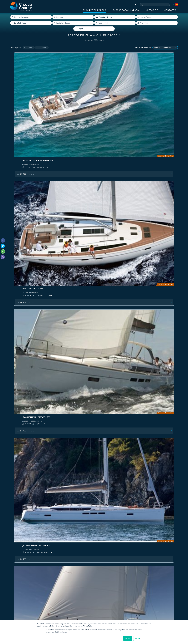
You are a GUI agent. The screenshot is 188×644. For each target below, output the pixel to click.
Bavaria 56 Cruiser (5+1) (153, 235)
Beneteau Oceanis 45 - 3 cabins (29, 436)
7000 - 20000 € (42, 53)
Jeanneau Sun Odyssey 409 (154, 136)
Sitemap (170, 560)
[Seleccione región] (115, 23)
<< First (62, 514)
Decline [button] (138, 638)
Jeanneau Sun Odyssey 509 (112, 87)
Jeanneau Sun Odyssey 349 (112, 186)
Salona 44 (103, 436)
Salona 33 (61, 386)
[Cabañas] (115, 17)
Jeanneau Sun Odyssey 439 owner (154, 286)
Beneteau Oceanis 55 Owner (28, 87)
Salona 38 (18, 337)
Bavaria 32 (146, 337)
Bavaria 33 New (64, 235)
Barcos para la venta (126, 10)
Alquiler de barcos (94, 10)
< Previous (71, 514)
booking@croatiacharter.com (21, 613)
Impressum (109, 560)
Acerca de (152, 10)
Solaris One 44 (63, 436)
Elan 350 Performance (110, 486)
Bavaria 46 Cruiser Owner (69, 285)
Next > (119, 514)
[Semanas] (73, 17)
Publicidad (91, 560)
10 (108, 514)
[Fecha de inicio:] (31, 17)
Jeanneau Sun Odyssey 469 (112, 285)
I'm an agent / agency (70, 593)
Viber (11, 609)
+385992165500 (19, 603)
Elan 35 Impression (23, 235)
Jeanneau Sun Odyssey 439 (154, 436)
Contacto (170, 10)
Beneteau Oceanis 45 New (27, 136)
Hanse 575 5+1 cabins (109, 235)
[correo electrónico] (78, 586)
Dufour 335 (19, 386)
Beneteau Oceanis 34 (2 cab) (113, 337)
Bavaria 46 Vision (150, 386)
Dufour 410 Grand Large (111, 136)
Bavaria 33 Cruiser (65, 186)
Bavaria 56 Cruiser (23, 285)
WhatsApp (14, 606)
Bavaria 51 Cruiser (65, 87)
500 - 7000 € (29, 53)
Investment (73, 560)
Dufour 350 (147, 186)
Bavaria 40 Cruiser (23, 486)
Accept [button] (128, 638)
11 (112, 514)
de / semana (21, 100)
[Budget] (94, 29)
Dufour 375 (61, 486)
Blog (141, 560)
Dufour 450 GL (63, 136)
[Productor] (73, 23)
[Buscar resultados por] (165, 53)
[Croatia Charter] (21, 6)
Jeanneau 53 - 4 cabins (110, 386)
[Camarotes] (157, 17)
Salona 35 (146, 486)
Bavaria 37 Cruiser (23, 186)
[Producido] (157, 23)
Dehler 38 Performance (68, 337)
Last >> (126, 514)
